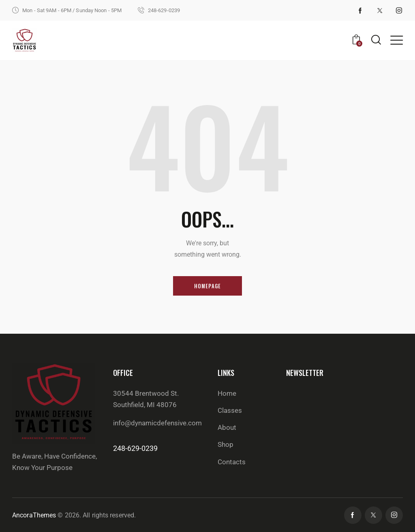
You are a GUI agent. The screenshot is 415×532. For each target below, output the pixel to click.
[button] (397, 40)
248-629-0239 (135, 448)
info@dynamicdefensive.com (157, 423)
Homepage (208, 286)
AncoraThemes (34, 515)
